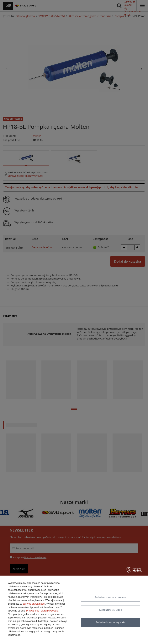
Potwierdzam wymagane (111, 597)
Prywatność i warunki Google (42, 611)
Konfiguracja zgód (111, 610)
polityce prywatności (34, 604)
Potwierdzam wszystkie (111, 622)
